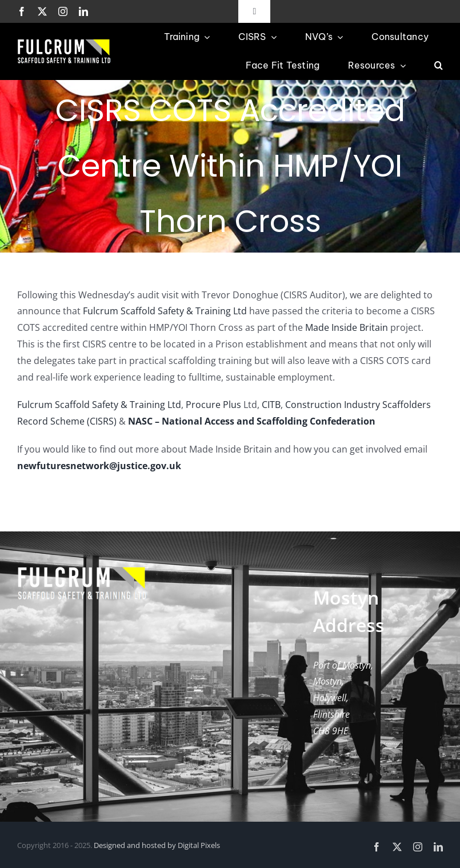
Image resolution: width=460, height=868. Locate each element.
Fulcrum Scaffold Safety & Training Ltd (165, 311)
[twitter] (42, 11)
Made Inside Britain (347, 327)
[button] (439, 66)
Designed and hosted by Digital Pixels (157, 845)
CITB (271, 405)
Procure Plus (213, 405)
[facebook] (22, 11)
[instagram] (63, 11)
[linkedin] (83, 11)
